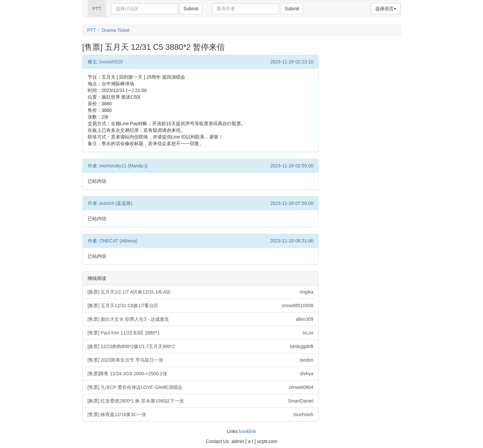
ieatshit (107, 203)
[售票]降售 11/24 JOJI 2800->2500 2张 (201, 374)
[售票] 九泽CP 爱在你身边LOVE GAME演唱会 (201, 387)
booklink (247, 431)
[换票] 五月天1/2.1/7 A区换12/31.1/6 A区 (201, 292)
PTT (97, 9)
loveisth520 (111, 62)
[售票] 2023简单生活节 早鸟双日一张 (201, 360)
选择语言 (386, 9)
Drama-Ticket (116, 30)
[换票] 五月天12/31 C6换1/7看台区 (201, 306)
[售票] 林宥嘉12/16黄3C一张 (201, 414)
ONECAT (109, 241)
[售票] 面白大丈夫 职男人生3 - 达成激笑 (201, 319)
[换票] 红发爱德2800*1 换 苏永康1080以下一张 (201, 401)
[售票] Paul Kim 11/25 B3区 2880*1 (201, 333)
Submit (191, 9)
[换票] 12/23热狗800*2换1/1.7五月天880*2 (201, 346)
